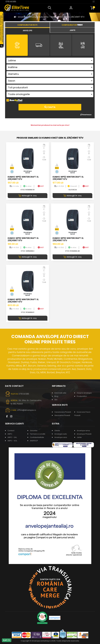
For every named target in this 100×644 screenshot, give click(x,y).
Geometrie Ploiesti (62, 415)
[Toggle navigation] (94, 1)
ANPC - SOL (12, 441)
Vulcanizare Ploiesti (63, 412)
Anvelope (23, 17)
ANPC (10, 434)
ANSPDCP (34, 441)
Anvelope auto (61, 434)
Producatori (82, 396)
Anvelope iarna (83, 431)
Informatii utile (60, 393)
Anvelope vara (61, 437)
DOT (41, 186)
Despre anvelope (84, 393)
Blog (56, 396)
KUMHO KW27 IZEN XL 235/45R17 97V (68, 17)
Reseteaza (86, 115)
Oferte (57, 431)
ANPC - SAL (12, 437)
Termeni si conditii (38, 434)
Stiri (56, 400)
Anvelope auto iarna (39, 17)
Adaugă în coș (28, 196)
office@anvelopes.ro (27, 410)
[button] (50, 8)
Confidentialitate (37, 437)
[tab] (27, 30)
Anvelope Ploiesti (84, 434)
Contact (11, 431)
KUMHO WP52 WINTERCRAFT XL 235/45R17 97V (23, 178)
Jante (79, 437)
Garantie (34, 431)
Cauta (50, 107)
